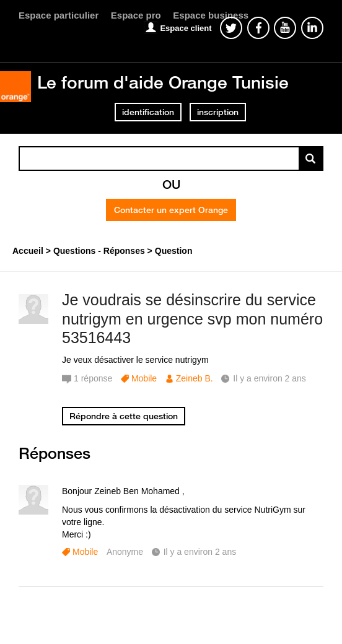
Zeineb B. (195, 378)
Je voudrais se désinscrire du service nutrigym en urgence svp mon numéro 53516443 (192, 319)
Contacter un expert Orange (171, 210)
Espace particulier (59, 15)
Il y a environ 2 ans (200, 552)
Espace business (211, 15)
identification (148, 112)
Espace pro (136, 15)
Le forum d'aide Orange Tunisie (163, 82)
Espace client (186, 28)
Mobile (144, 378)
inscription (218, 112)
